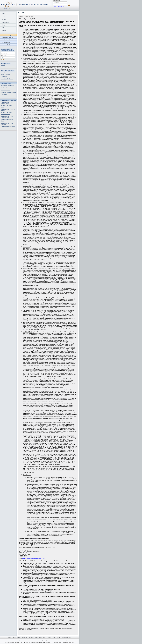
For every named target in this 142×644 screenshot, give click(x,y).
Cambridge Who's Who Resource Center (7, 113)
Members (4, 19)
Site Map (49, 640)
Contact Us (4, 95)
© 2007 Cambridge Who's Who (19, 640)
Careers (49, 637)
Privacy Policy (43, 640)
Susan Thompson (6, 74)
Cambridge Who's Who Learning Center (7, 117)
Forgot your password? (59, 6)
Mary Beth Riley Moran (7, 79)
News (3, 25)
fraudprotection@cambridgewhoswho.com (33, 558)
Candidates (5, 22)
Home (3, 14)
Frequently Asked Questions (8, 92)
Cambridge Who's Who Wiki (8, 127)
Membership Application (7, 85)
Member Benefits (5, 90)
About (3, 16)
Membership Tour (5, 88)
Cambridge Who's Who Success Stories (7, 103)
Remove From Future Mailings (60, 640)
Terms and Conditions (33, 640)
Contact (4, 31)
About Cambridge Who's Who (20, 637)
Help (3, 28)
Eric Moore (4, 77)
